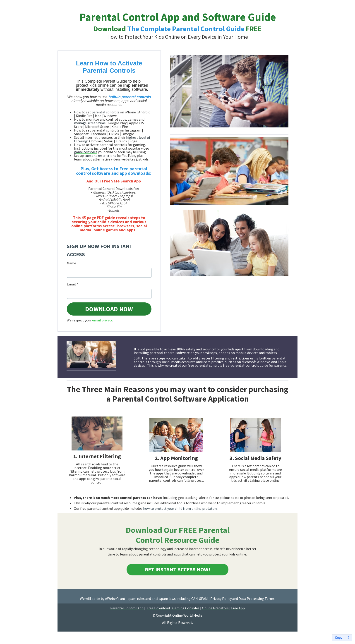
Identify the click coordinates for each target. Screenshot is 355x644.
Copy (339, 638)
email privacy (102, 320)
